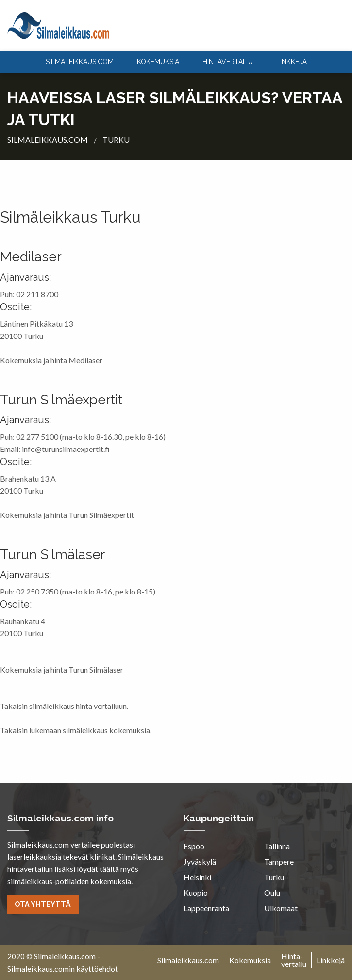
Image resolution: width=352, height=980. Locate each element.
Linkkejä (292, 62)
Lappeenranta (206, 908)
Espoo (194, 846)
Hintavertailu (228, 62)
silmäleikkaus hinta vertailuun (78, 706)
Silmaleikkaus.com (65, 956)
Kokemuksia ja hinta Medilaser (51, 360)
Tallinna (277, 846)
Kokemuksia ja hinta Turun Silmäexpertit (67, 515)
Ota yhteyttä (43, 904)
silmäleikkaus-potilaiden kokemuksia (69, 881)
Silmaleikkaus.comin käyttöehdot (63, 969)
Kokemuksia (158, 62)
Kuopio (196, 892)
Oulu (272, 892)
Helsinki (197, 877)
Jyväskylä (200, 861)
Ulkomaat (281, 908)
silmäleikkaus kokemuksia (106, 730)
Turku (274, 877)
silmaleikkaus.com (80, 62)
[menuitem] (80, 62)
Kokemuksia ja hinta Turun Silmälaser (62, 669)
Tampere (279, 861)
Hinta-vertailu (294, 960)
